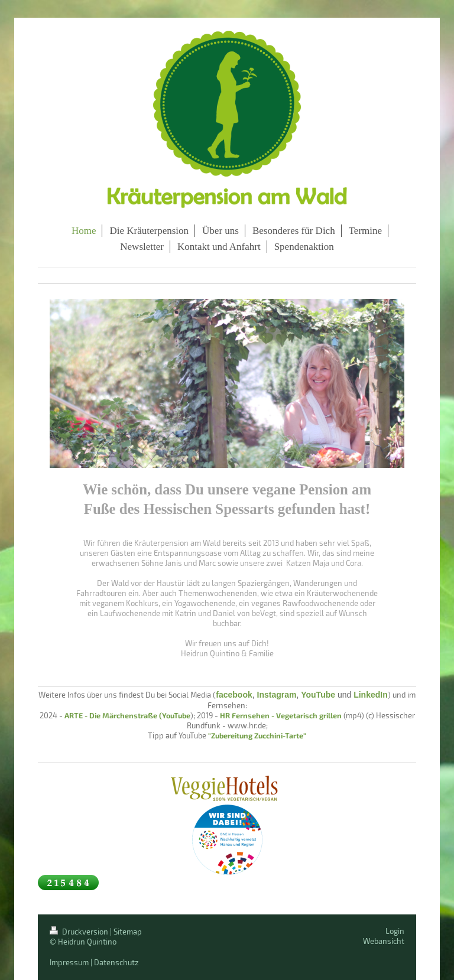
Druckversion (80, 932)
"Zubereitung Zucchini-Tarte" (257, 735)
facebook (234, 695)
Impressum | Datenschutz (94, 962)
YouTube (318, 695)
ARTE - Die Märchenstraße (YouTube (127, 715)
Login (395, 931)
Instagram (277, 695)
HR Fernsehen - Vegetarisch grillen (281, 715)
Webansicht (384, 941)
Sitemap (128, 932)
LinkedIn (371, 695)
